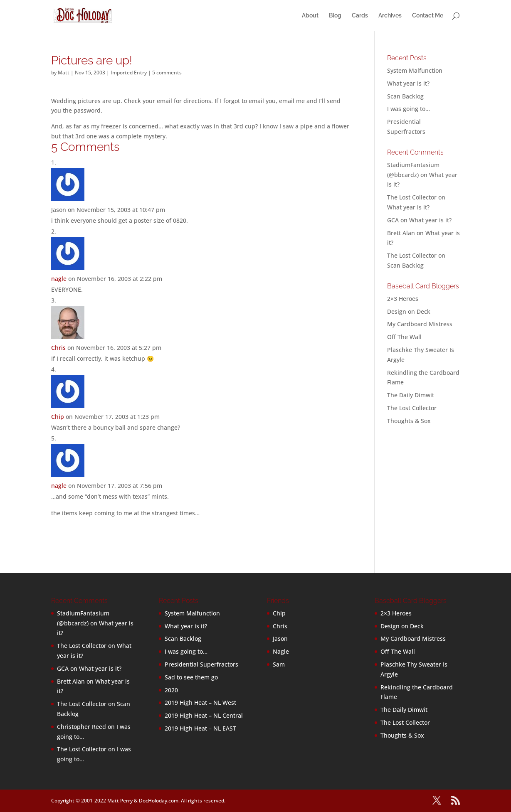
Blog (335, 16)
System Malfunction (415, 70)
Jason (280, 639)
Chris (58, 348)
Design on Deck (409, 311)
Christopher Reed (81, 727)
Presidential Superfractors (201, 664)
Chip (58, 417)
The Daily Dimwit (411, 395)
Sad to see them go (191, 677)
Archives (390, 16)
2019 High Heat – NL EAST (200, 728)
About (310, 16)
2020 (171, 690)
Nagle (281, 651)
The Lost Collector (412, 408)
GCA (393, 220)
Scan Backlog (405, 96)
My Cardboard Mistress (420, 324)
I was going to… (409, 109)
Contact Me (428, 16)
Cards (360, 16)
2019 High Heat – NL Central (204, 715)
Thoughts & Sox (409, 421)
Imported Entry (129, 73)
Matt (64, 73)
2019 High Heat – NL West (200, 703)
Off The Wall (404, 337)
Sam (279, 664)
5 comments (167, 73)
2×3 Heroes (403, 299)
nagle (59, 279)
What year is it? (408, 83)
